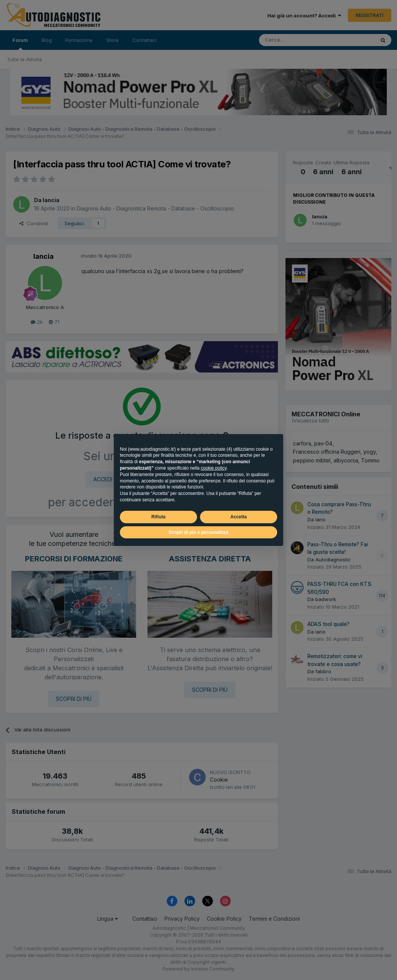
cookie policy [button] (214, 468)
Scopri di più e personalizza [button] (198, 532)
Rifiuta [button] (158, 517)
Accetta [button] (238, 517)
